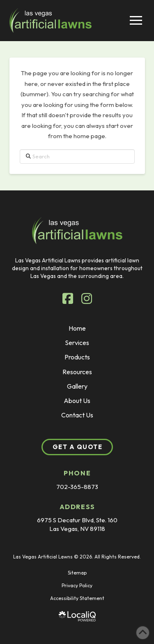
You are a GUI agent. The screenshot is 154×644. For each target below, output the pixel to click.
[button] (136, 20)
